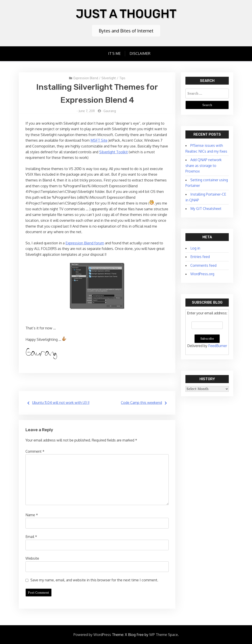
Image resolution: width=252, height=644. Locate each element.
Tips (122, 78)
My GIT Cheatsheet (206, 208)
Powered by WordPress (92, 634)
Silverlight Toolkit (113, 151)
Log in (195, 248)
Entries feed (200, 256)
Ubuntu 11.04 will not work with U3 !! (61, 402)
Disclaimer (140, 53)
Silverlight (109, 78)
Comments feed (203, 265)
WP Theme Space (164, 634)
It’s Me (114, 53)
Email (31, 536)
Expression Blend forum (85, 243)
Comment (35, 451)
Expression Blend (86, 78)
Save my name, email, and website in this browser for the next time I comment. (94, 580)
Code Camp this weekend (141, 402)
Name (32, 514)
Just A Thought (126, 13)
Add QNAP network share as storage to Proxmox (204, 165)
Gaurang (110, 110)
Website (32, 558)
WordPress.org (202, 273)
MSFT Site (99, 140)
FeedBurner (218, 345)
